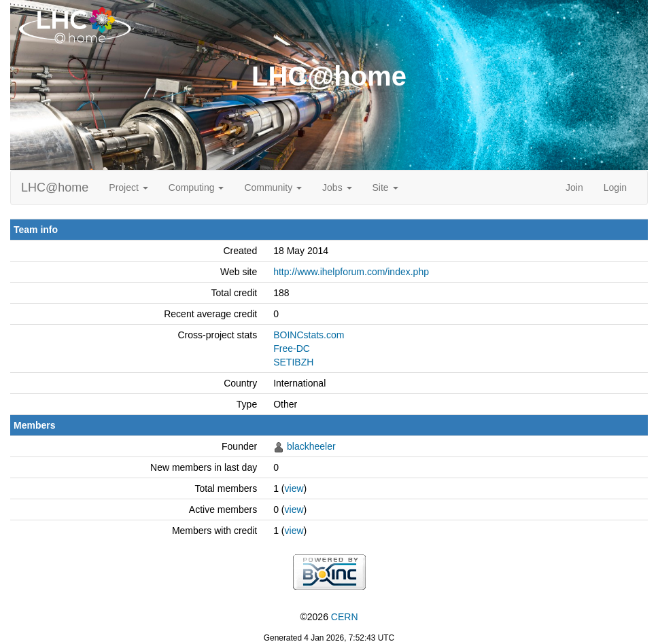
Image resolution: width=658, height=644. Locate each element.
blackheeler (311, 446)
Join (574, 187)
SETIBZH (293, 362)
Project (128, 187)
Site (385, 187)
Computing (196, 187)
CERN (345, 617)
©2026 (329, 617)
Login (615, 187)
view (294, 488)
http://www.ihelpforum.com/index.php (351, 272)
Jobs (337, 187)
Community (273, 187)
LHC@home (55, 187)
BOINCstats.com (309, 335)
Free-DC (292, 348)
